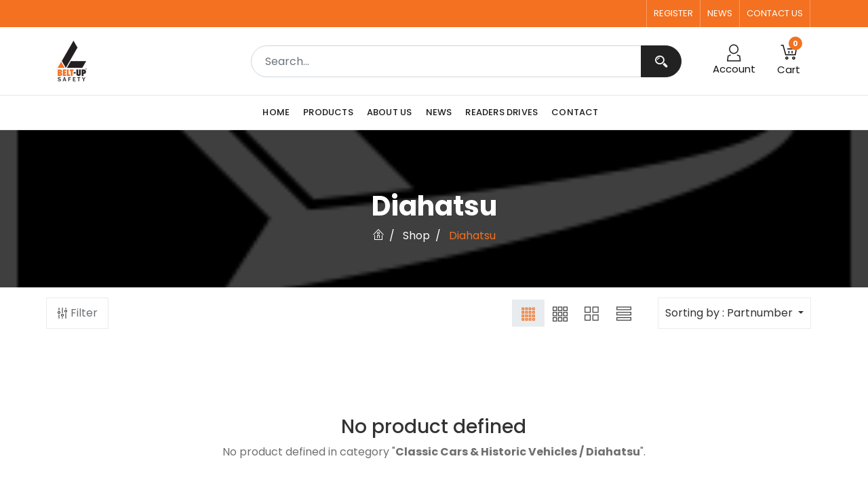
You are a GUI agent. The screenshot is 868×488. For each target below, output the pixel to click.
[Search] (661, 61)
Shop (416, 236)
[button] (789, 61)
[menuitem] (279, 113)
